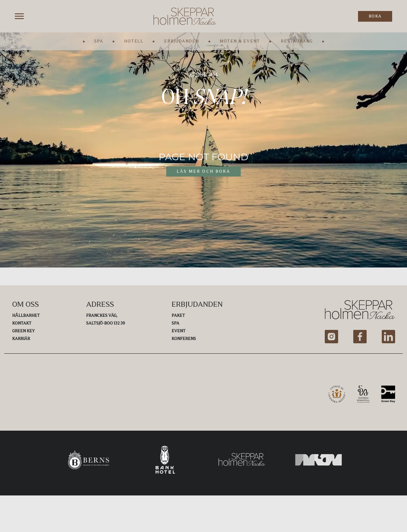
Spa (99, 41)
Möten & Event (240, 41)
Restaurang (297, 41)
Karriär (21, 339)
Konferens (184, 339)
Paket (178, 315)
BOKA (375, 16)
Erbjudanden (182, 41)
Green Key (23, 331)
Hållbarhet (26, 315)
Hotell (134, 41)
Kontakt (22, 323)
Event (179, 331)
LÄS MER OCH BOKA (203, 171)
